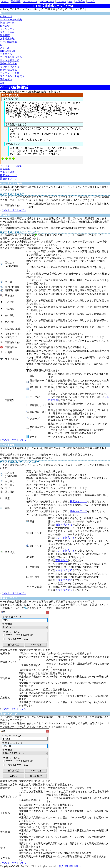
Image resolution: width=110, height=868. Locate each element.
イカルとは (6, 16)
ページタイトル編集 (11, 166)
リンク (91, 1)
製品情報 (16, 1)
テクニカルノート (10, 54)
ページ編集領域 (8, 42)
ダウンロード (47, 1)
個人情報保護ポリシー (71, 866)
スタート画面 (7, 32)
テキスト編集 (7, 172)
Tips (2, 82)
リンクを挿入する (10, 67)
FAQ (71, 1)
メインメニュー (8, 29)
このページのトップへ (14, 210)
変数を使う (6, 79)
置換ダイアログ (8, 179)
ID (1, 45)
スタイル (5, 48)
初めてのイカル (8, 23)
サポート (61, 1)
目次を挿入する (8, 70)
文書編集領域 (7, 39)
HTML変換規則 (8, 51)
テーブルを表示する (11, 57)
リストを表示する (10, 60)
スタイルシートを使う (12, 76)
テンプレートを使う (11, 73)
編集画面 (5, 35)
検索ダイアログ (8, 175)
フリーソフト (30, 1)
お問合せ (80, 1)
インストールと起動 (11, 20)
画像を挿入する (8, 64)
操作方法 (5, 26)
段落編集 (5, 169)
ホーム (5, 1)
